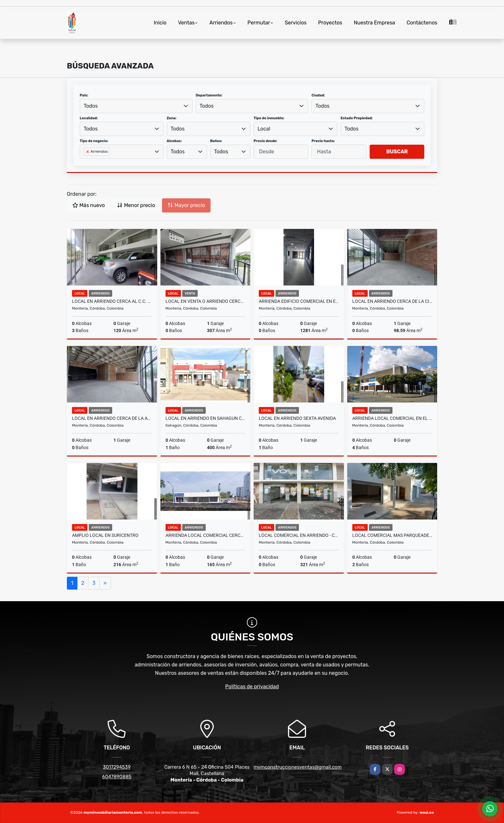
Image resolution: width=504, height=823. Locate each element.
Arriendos (221, 23)
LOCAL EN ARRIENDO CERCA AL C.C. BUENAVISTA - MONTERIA (112, 301)
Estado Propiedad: (357, 118)
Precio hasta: (323, 141)
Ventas (186, 23)
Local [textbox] (264, 129)
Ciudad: (318, 95)
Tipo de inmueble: (269, 118)
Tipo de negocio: (94, 141)
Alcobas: (174, 141)
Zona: (172, 118)
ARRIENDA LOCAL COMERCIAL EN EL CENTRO (392, 418)
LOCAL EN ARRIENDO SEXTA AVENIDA (297, 418)
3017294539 (117, 767)
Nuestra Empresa (374, 23)
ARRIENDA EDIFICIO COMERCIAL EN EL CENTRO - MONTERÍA (299, 301)
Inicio (160, 23)
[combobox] (136, 106)
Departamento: (209, 95)
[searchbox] (85, 162)
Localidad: (89, 118)
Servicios (296, 23)
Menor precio (136, 205)
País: (84, 95)
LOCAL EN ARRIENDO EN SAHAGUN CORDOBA (206, 418)
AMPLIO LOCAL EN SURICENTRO (105, 535)
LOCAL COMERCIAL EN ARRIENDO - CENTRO (299, 535)
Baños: (216, 141)
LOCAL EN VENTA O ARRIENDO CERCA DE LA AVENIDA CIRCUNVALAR (206, 301)
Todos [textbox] (91, 106)
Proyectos (330, 23)
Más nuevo (89, 205)
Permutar (259, 23)
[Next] (105, 583)
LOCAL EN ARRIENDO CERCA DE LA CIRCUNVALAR (392, 301)
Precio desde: (265, 141)
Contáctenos (422, 23)
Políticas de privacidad (252, 687)
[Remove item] (88, 152)
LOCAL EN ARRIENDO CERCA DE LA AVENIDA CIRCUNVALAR (112, 418)
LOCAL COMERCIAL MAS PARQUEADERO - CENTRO (392, 535)
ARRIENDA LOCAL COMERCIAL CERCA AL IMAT (206, 535)
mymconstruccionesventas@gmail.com (298, 767)
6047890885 (117, 777)
